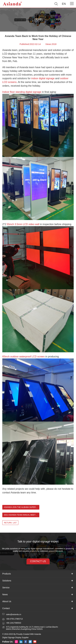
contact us (38, 561)
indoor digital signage (43, 78)
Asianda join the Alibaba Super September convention (22, 507)
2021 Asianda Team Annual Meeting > (22, 515)
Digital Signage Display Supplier (15, 638)
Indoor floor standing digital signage (22, 92)
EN (64, 4)
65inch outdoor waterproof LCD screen (24, 357)
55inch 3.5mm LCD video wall (23, 224)
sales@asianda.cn (14, 614)
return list (10, 523)
